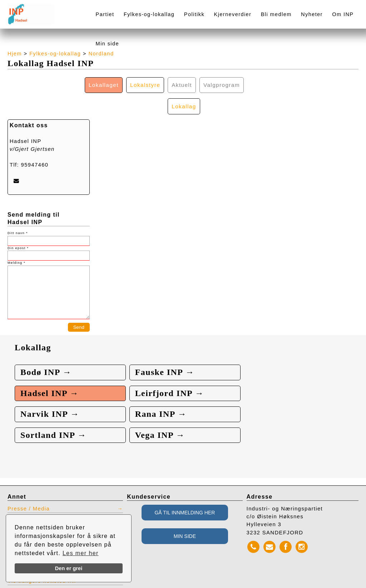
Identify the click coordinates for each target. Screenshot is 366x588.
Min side (107, 44)
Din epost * (18, 227)
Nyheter (312, 14)
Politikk (194, 14)
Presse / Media (29, 491)
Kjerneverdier (233, 14)
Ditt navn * (18, 212)
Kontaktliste (24, 503)
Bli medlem (276, 14)
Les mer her (81, 553)
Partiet (105, 14)
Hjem (15, 54)
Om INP (343, 14)
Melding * (16, 242)
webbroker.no (36, 585)
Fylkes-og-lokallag (149, 14)
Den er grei (69, 568)
